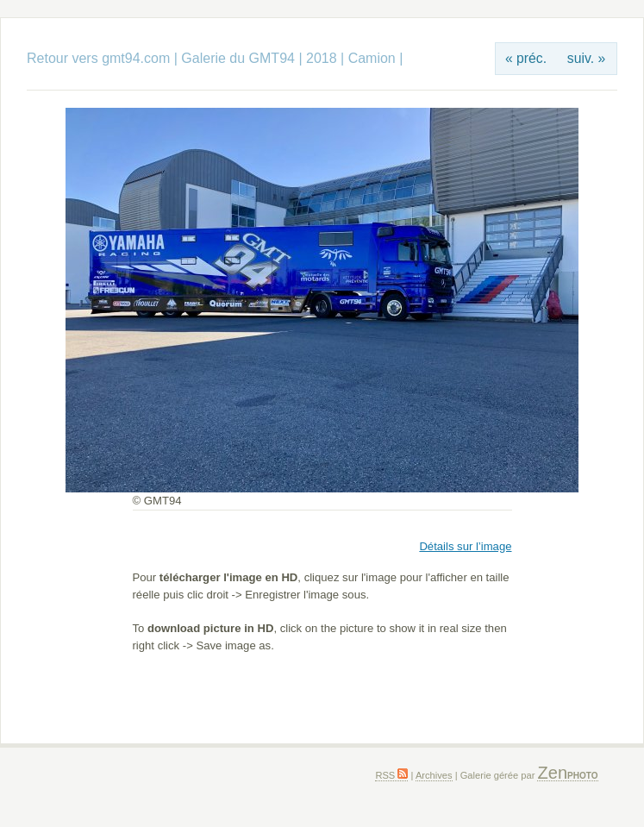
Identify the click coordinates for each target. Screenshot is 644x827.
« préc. (526, 58)
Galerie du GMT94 (238, 58)
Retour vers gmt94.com (98, 58)
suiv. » (586, 58)
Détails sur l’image (465, 546)
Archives (434, 775)
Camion (372, 58)
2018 (322, 58)
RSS (391, 775)
